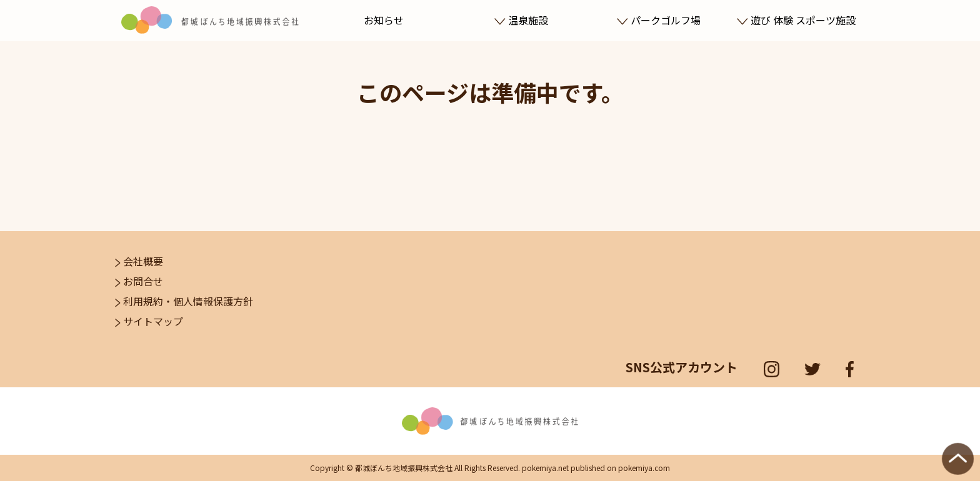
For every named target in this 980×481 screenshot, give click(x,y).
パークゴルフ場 (658, 20)
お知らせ (384, 20)
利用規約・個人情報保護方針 (184, 301)
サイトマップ (149, 321)
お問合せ (139, 281)
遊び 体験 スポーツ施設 (796, 20)
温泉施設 (521, 20)
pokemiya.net (545, 468)
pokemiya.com (644, 468)
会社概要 (139, 261)
